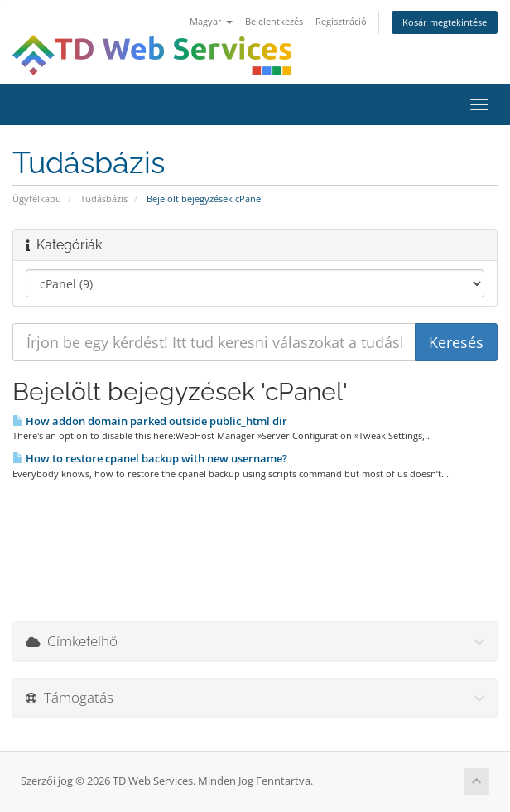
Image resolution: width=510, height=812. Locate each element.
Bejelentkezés (274, 21)
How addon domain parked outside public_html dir (150, 421)
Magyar (211, 21)
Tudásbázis (104, 198)
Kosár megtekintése (445, 22)
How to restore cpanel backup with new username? (150, 458)
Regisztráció (341, 21)
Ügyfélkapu (37, 198)
